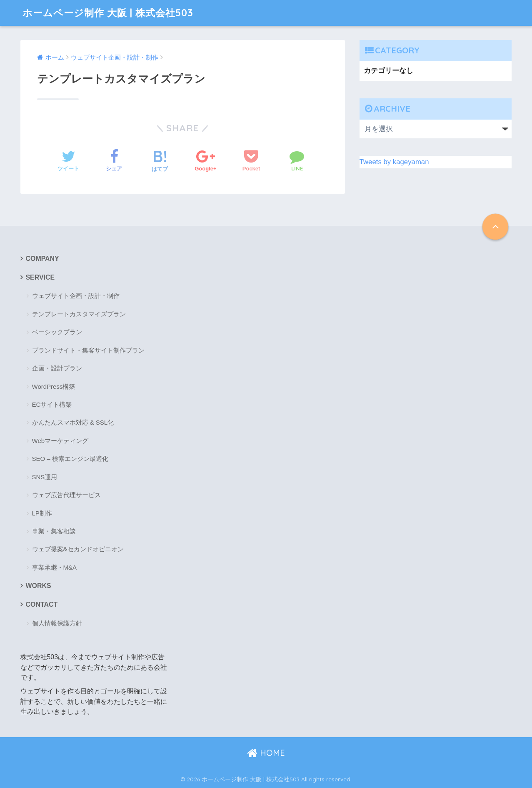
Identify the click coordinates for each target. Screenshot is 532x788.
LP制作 (42, 513)
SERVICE (40, 277)
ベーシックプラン (57, 332)
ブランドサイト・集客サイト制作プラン (88, 350)
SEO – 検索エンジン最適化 (70, 459)
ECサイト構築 (52, 404)
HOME (266, 753)
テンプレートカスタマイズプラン (79, 314)
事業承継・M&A (55, 567)
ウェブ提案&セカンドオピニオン (78, 549)
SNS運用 (45, 477)
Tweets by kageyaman (394, 162)
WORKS (39, 586)
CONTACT (42, 604)
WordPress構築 (54, 386)
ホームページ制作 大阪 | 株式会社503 (108, 13)
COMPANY (42, 259)
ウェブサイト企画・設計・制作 (76, 296)
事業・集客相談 (54, 531)
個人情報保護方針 (57, 623)
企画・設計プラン (57, 368)
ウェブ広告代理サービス (66, 495)
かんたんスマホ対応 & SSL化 (73, 422)
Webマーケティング (60, 441)
